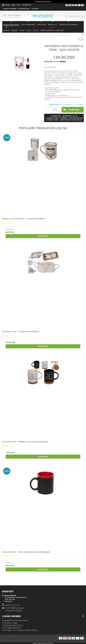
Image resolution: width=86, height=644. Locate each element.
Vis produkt (43, 236)
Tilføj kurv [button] (70, 110)
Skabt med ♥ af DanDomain (43, 643)
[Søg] (12, 16)
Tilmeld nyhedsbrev (43, 2)
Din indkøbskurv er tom (75, 16)
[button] (79, 39)
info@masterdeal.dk (17, 608)
